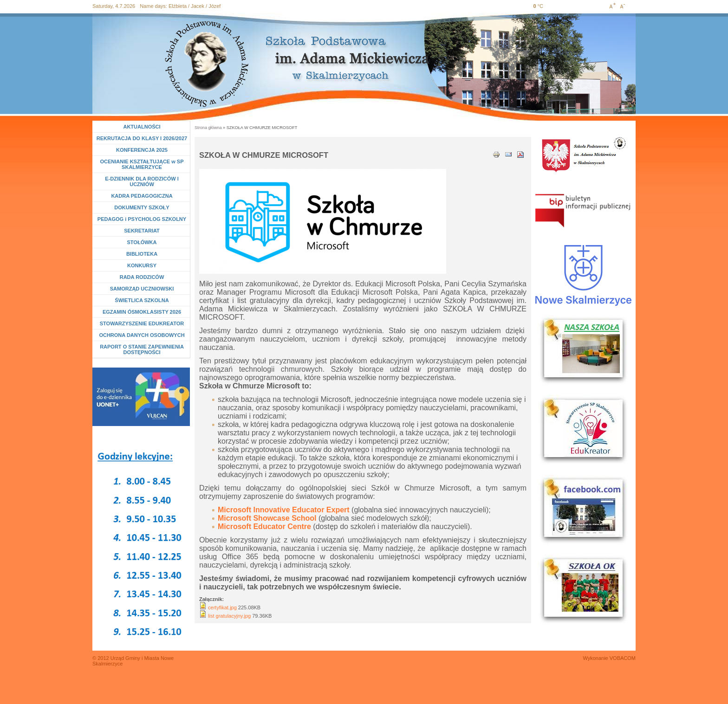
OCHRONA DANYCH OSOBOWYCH (142, 335)
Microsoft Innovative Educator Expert (284, 510)
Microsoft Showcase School (267, 518)
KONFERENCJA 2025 (142, 150)
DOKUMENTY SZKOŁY (142, 207)
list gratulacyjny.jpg (229, 616)
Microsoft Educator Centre (264, 526)
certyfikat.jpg (222, 607)
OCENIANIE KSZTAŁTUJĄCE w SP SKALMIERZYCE (142, 164)
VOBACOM (623, 658)
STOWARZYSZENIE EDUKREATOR (142, 323)
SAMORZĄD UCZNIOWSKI (142, 289)
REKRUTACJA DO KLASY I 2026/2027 (142, 138)
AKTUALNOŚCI (142, 127)
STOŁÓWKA (142, 242)
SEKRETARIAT (142, 231)
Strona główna (208, 128)
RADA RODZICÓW (142, 277)
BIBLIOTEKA (142, 254)
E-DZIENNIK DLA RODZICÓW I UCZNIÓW (142, 181)
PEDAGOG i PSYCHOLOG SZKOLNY (142, 219)
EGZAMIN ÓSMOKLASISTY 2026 (142, 312)
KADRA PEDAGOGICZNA (142, 196)
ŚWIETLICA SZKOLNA (142, 300)
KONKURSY (144, 265)
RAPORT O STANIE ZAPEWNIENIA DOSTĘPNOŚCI (142, 349)
